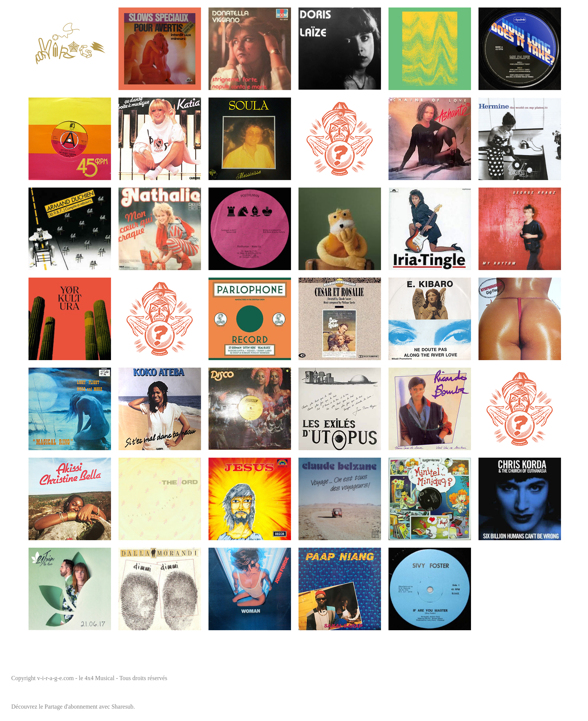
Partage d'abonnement (71, 707)
